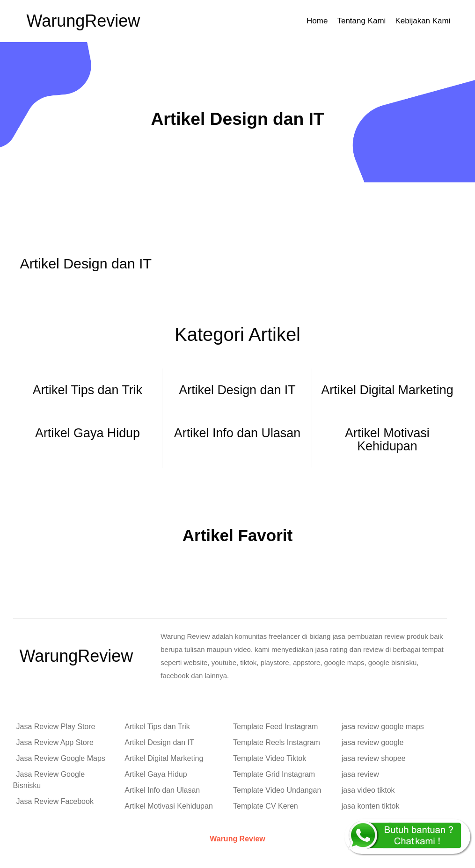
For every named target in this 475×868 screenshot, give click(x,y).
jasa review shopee (374, 758)
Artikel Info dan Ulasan (162, 790)
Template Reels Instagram (277, 742)
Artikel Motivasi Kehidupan (169, 806)
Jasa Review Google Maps (61, 758)
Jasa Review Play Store (56, 727)
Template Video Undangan (277, 790)
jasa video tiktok (368, 790)
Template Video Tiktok (270, 758)
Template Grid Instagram (274, 774)
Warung (84, 21)
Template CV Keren (266, 806)
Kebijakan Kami (423, 21)
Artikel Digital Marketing (164, 758)
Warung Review (237, 839)
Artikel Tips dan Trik (157, 727)
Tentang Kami (361, 21)
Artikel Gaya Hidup (156, 774)
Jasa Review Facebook (55, 801)
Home (317, 21)
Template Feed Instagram (275, 727)
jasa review (360, 774)
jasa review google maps (383, 727)
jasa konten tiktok (371, 806)
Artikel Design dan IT (159, 742)
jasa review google (373, 742)
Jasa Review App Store (55, 742)
